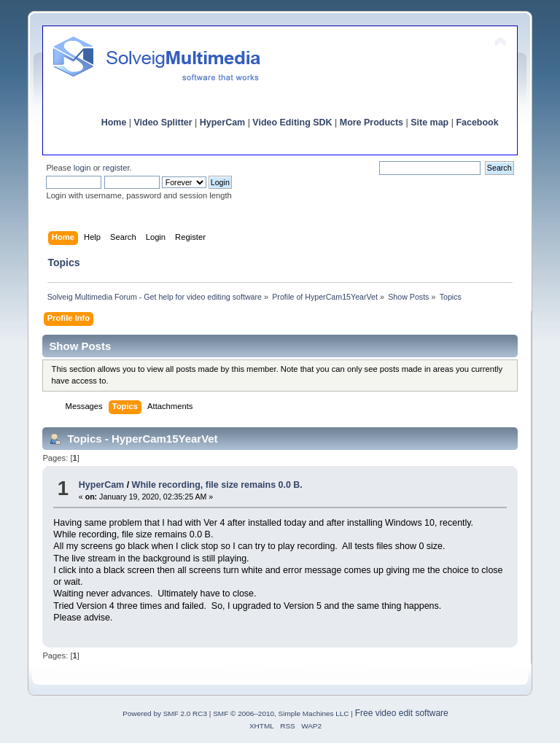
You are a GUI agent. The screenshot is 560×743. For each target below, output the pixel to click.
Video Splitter (163, 122)
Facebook (477, 122)
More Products (372, 122)
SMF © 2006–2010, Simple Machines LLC (281, 713)
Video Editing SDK (292, 122)
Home (114, 122)
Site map (429, 122)
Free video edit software (402, 713)
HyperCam (222, 122)
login (82, 168)
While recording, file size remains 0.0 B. (217, 485)
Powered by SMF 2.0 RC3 (165, 713)
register (116, 168)
